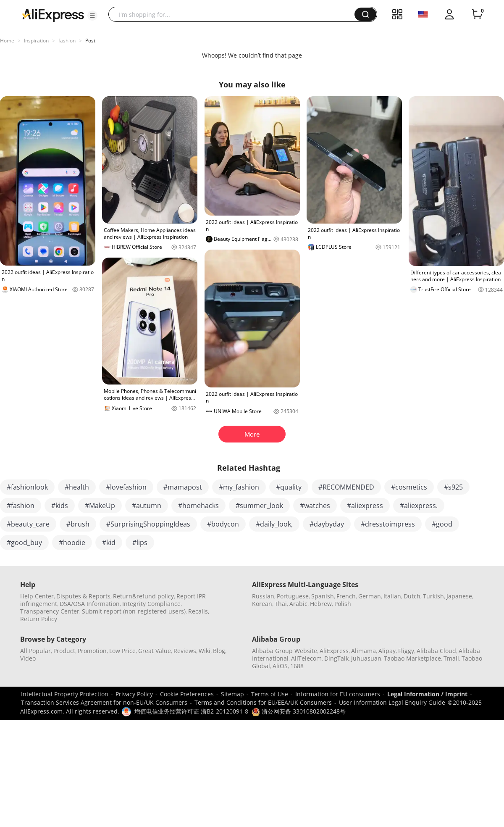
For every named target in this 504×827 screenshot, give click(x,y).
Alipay (387, 651)
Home (7, 41)
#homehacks (198, 506)
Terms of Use (270, 694)
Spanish (323, 596)
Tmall (451, 658)
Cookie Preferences (187, 694)
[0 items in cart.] (477, 14)
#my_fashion (239, 487)
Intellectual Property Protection (65, 694)
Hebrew (321, 604)
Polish (343, 604)
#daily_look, (274, 524)
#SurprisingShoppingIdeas (148, 524)
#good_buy (24, 543)
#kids (60, 506)
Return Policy (39, 619)
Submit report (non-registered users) (134, 611)
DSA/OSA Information (90, 604)
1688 (297, 666)
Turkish (433, 596)
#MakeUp (100, 506)
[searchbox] (235, 14)
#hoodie (72, 543)
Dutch (412, 596)
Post (90, 41)
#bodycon (223, 524)
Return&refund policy (143, 596)
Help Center (37, 596)
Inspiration (36, 41)
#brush (78, 524)
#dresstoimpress (388, 524)
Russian (263, 596)
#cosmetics (409, 487)
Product (64, 651)
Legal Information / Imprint (427, 694)
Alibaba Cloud (436, 651)
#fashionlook (27, 487)
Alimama (364, 651)
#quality (289, 487)
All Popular (35, 651)
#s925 (453, 487)
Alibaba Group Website (285, 651)
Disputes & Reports (83, 596)
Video (28, 658)
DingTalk (336, 658)
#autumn (147, 506)
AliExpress (334, 651)
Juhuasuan (366, 658)
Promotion (92, 651)
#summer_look (259, 506)
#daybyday (327, 524)
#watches (315, 506)
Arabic (298, 604)
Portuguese (293, 596)
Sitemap (232, 694)
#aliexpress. (419, 506)
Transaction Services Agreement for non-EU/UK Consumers (104, 702)
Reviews (185, 651)
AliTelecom (306, 658)
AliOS (280, 666)
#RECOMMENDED (346, 487)
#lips (140, 543)
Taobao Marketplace (412, 658)
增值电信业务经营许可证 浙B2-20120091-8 (191, 711)
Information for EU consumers (338, 694)
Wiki (205, 651)
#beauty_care (28, 524)
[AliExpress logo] (53, 15)
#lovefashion (126, 487)
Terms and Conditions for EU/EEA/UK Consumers (263, 702)
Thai (281, 604)
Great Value (155, 651)
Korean (262, 604)
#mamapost (183, 487)
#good (442, 524)
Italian (392, 596)
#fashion (21, 506)
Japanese (459, 596)
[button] (92, 16)
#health (77, 487)
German (370, 596)
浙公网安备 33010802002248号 (299, 711)
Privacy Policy (134, 694)
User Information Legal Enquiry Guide (392, 702)
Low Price (122, 651)
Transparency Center (50, 611)
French (346, 596)
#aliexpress (365, 506)
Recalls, (199, 611)
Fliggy (406, 651)
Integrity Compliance (151, 604)
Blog (219, 651)
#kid (109, 543)
